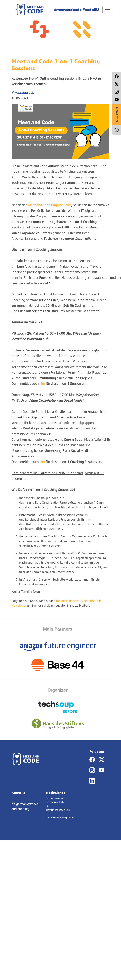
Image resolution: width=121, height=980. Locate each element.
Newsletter (117, 115)
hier (42, 384)
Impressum (55, 798)
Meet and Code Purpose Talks (50, 205)
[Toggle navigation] (108, 10)
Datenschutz (55, 802)
